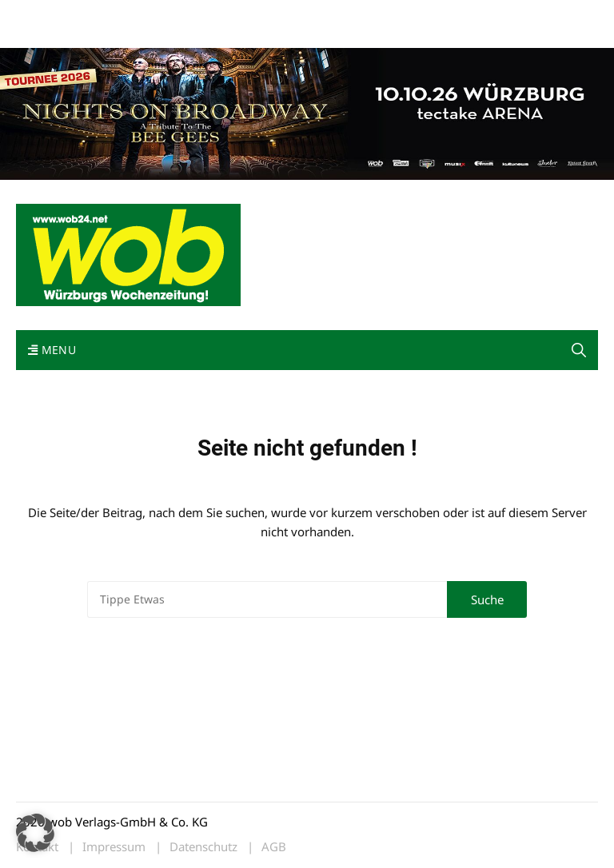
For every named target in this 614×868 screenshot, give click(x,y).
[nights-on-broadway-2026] (307, 112)
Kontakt (198, 15)
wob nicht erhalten (126, 15)
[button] (579, 350)
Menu (52, 350)
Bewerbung (44, 34)
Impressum (253, 15)
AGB (274, 847)
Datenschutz (203, 847)
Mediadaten (45, 15)
